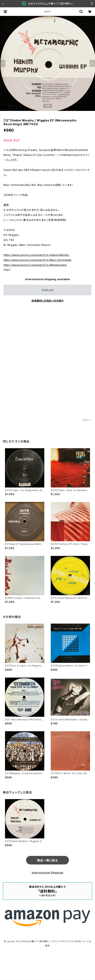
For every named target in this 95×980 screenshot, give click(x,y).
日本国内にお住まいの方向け (47, 301)
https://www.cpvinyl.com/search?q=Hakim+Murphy (37, 255)
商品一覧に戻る (47, 860)
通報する (87, 420)
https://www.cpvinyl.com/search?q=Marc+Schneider (38, 260)
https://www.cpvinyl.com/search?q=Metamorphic (35, 265)
